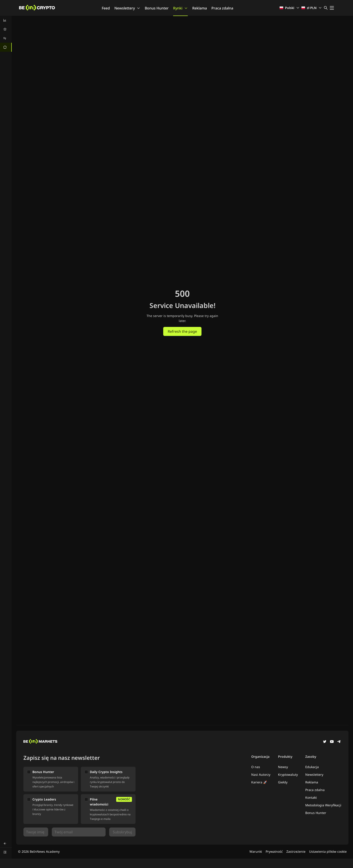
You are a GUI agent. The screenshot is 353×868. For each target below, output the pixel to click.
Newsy (283, 767)
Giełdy (283, 782)
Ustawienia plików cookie (328, 851)
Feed (106, 8)
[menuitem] (6, 20)
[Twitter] (325, 742)
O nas (256, 767)
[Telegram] (339, 742)
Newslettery (127, 8)
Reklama (200, 8)
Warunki (256, 851)
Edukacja (312, 767)
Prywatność (274, 851)
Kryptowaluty (288, 775)
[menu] (6, 34)
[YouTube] (332, 742)
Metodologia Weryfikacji (323, 805)
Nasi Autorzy (261, 775)
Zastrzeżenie (296, 851)
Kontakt (311, 797)
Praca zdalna (222, 8)
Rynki (180, 8)
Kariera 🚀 (259, 782)
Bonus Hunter (157, 8)
